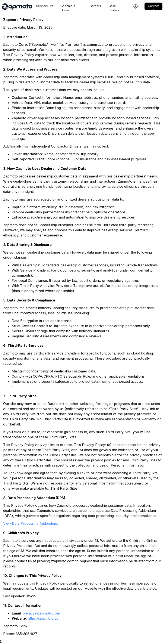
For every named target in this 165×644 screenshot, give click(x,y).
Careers (95, 6)
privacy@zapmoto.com (41, 613)
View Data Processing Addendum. (31, 523)
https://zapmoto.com (45, 618)
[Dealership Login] (136, 6)
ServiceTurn (45, 6)
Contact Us (153, 7)
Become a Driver (68, 7)
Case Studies (114, 7)
